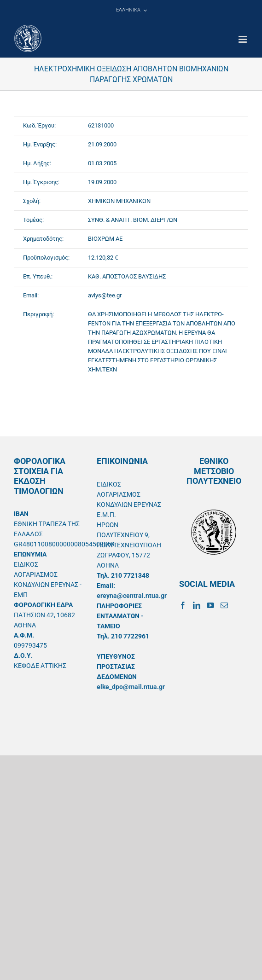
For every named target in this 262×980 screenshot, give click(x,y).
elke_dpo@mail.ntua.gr (131, 687)
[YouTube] (210, 605)
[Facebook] (183, 605)
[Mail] (224, 605)
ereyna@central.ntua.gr (132, 596)
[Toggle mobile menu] (243, 39)
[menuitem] (131, 10)
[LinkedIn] (197, 605)
